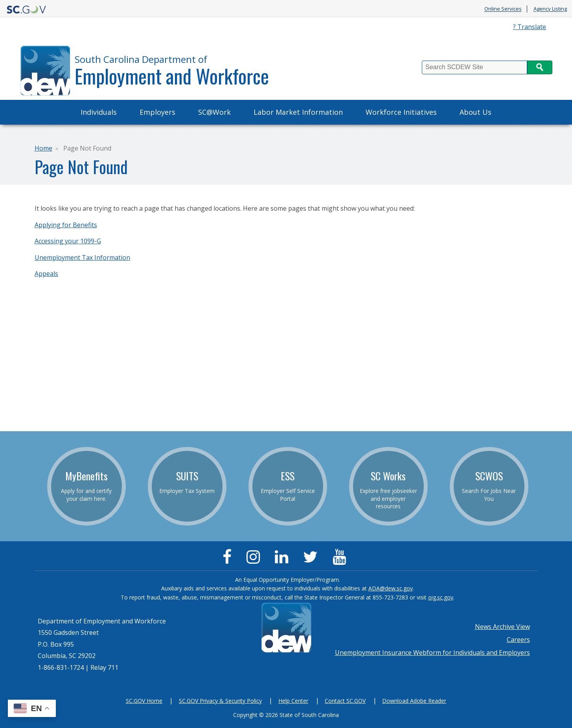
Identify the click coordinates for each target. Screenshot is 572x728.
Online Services (503, 9)
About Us (475, 112)
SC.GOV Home (144, 701)
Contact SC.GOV (345, 701)
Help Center (293, 701)
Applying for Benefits (66, 225)
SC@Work (214, 112)
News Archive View (502, 627)
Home (43, 148)
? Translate (530, 27)
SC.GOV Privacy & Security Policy (220, 701)
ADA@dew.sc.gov (391, 588)
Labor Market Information (298, 112)
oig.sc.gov (441, 597)
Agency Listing (550, 9)
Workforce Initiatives (401, 112)
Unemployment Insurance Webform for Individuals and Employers (432, 653)
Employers (157, 112)
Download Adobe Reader (414, 701)
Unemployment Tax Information (82, 257)
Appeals (46, 274)
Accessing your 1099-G (68, 241)
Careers (518, 640)
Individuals (99, 112)
